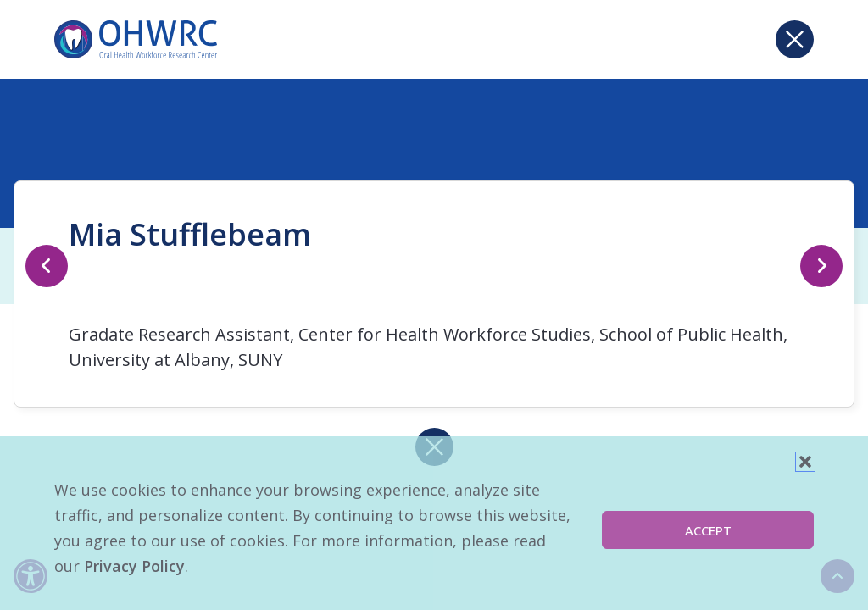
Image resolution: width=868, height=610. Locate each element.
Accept (708, 530)
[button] (805, 462)
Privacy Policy (134, 566)
